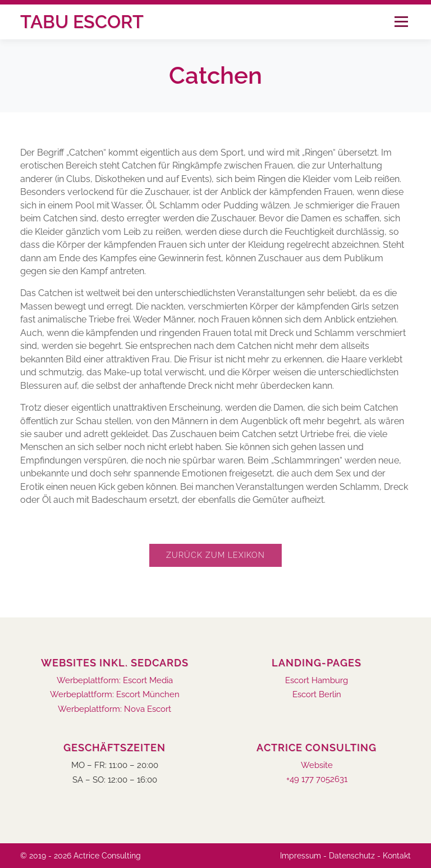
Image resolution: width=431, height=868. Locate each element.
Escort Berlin (317, 695)
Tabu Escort (82, 22)
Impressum (301, 856)
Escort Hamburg (317, 681)
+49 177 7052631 (317, 780)
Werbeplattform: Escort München (115, 695)
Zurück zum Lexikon (215, 555)
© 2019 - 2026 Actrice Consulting (81, 856)
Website (317, 765)
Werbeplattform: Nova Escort (114, 709)
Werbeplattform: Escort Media (115, 681)
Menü (401, 22)
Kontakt (397, 856)
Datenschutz (352, 856)
